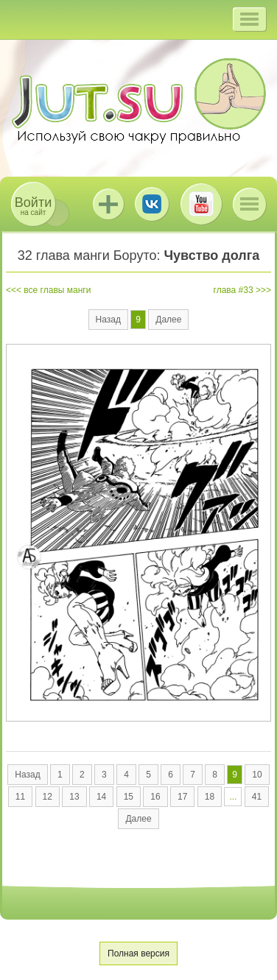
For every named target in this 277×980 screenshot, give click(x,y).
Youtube (201, 204)
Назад (108, 320)
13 (74, 797)
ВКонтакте (152, 204)
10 (257, 775)
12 (48, 797)
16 (155, 797)
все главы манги (57, 290)
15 (129, 797)
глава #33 (234, 290)
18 (210, 797)
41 (257, 797)
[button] (249, 19)
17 (182, 797)
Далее (168, 320)
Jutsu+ (108, 204)
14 (101, 797)
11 (20, 797)
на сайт (33, 206)
